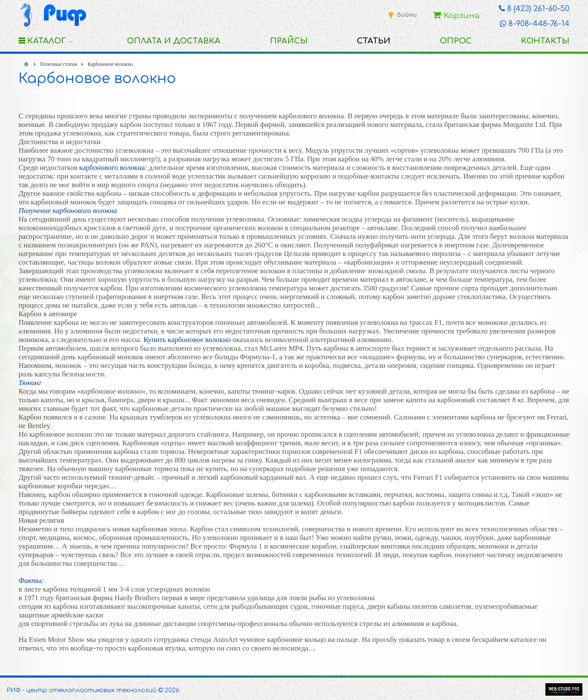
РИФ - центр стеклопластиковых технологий (81, 690)
